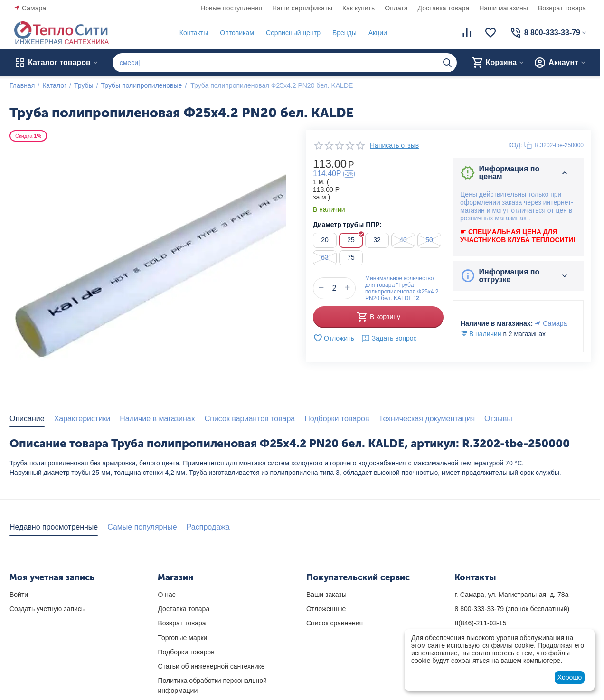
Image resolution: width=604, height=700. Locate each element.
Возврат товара (562, 8)
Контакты (194, 33)
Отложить (334, 338)
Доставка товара (444, 8)
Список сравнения (335, 623)
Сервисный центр (293, 33)
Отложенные (326, 609)
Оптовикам (237, 33)
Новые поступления (231, 8)
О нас (166, 595)
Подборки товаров (186, 652)
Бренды (344, 33)
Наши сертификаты (302, 8)
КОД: (515, 145)
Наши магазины (504, 8)
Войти (19, 595)
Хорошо (570, 677)
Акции (378, 33)
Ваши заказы (326, 595)
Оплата (396, 8)
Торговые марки (182, 638)
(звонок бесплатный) (512, 609)
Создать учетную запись (47, 609)
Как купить (359, 8)
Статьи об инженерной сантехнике (211, 666)
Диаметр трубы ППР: (347, 225)
